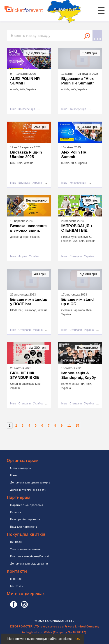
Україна (37, 183)
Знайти (87, 36)
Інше (13, 109)
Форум (23, 256)
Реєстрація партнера (25, 519)
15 (77, 425)
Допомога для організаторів (30, 482)
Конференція (27, 109)
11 (69, 425)
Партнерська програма (27, 505)
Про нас (16, 579)
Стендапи (76, 256)
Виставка (24, 183)
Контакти (17, 586)
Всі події (16, 542)
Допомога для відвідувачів (29, 563)
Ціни (14, 475)
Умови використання (25, 549)
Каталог (16, 512)
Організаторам (21, 468)
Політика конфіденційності (30, 556)
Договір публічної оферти (28, 490)
